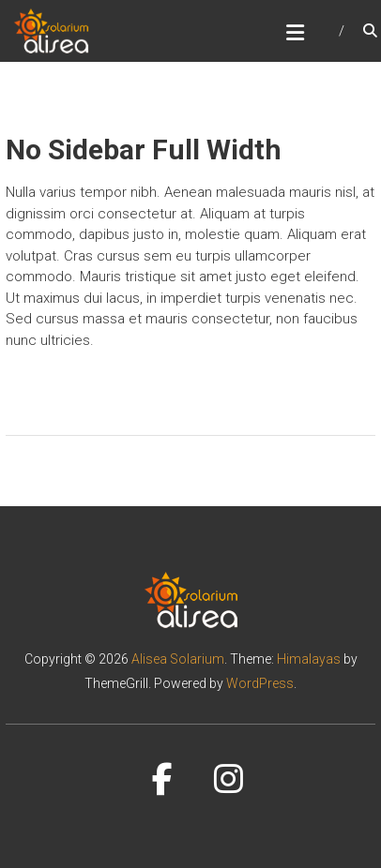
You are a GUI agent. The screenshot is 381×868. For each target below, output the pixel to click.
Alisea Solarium (178, 659)
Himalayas (309, 659)
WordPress (260, 683)
